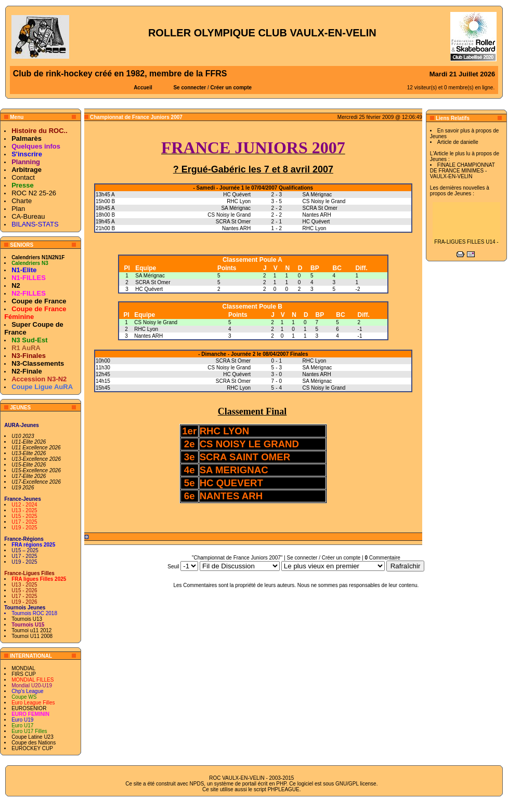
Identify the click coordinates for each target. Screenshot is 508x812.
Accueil (143, 88)
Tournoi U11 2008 (32, 636)
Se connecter (190, 88)
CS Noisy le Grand (156, 322)
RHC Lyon (146, 329)
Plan (18, 209)
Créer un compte (231, 88)
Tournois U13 (27, 619)
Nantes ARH (148, 336)
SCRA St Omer (153, 282)
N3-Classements (38, 363)
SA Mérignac (150, 276)
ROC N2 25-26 (34, 193)
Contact (23, 177)
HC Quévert (149, 289)
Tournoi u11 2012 (31, 630)
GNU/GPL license (356, 784)
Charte (22, 201)
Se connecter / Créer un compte (324, 558)
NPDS (197, 784)
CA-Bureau (28, 216)
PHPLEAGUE (284, 789)
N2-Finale (27, 371)
